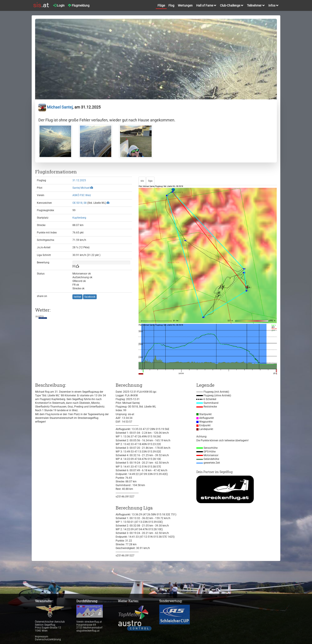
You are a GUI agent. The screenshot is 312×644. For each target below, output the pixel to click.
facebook (90, 297)
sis (142, 181)
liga (150, 181)
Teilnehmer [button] (256, 5)
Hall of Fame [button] (206, 5)
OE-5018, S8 (80, 203)
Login (59, 5)
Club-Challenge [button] (232, 5)
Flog (171, 5)
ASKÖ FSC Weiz (82, 195)
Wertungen (185, 5)
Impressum (42, 637)
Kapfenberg (79, 218)
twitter (77, 297)
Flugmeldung (79, 5)
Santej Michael (81, 188)
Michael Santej (56, 107)
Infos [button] (273, 5)
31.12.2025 (79, 180)
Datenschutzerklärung (48, 639)
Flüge (161, 5)
